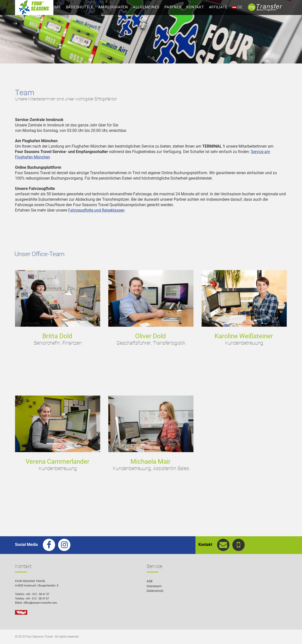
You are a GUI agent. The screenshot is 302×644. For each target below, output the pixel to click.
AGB (150, 581)
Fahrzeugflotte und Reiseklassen (96, 210)
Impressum (154, 586)
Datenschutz (155, 591)
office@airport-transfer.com (40, 603)
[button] (291, 633)
